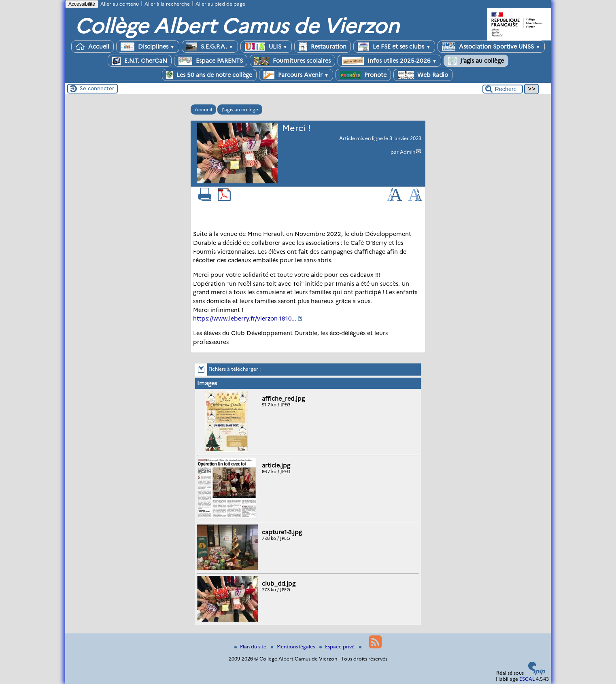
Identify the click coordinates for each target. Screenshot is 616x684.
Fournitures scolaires (292, 61)
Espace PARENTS (211, 61)
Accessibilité (82, 4)
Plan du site (251, 647)
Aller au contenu (120, 4)
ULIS (266, 47)
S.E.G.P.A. (210, 47)
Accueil (92, 47)
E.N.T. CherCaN (140, 61)
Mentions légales (293, 647)
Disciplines (148, 47)
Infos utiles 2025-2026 (390, 61)
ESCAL (527, 679)
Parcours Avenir (296, 75)
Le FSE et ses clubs (394, 47)
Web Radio (423, 75)
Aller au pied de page (220, 4)
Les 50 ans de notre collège (209, 75)
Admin (408, 152)
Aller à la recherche (167, 4)
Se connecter (97, 88)
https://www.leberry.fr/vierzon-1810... (245, 319)
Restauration (323, 47)
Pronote (363, 75)
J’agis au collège (476, 61)
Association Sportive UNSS (491, 47)
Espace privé (338, 647)
